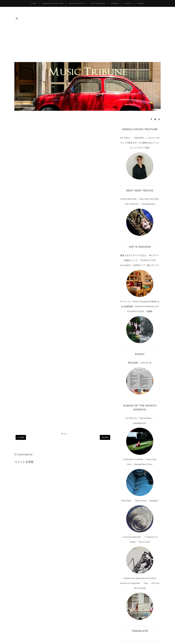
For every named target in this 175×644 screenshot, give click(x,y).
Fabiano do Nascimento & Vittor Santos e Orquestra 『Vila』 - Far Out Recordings (140, 583)
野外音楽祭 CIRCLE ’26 (140, 363)
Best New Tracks (77, 3)
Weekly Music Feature (53, 3)
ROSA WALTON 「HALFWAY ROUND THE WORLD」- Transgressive (140, 201)
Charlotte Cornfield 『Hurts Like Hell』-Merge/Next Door (140, 462)
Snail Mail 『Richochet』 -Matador (140, 501)
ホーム (64, 434)
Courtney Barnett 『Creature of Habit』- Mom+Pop (140, 539)
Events (128, 3)
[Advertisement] (87, 42)
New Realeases (98, 3)
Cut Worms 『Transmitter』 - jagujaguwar (140, 421)
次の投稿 (21, 437)
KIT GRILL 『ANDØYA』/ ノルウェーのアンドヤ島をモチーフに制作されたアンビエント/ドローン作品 (140, 143)
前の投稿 (105, 437)
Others (140, 3)
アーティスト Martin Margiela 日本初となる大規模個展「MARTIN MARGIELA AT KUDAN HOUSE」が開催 (140, 306)
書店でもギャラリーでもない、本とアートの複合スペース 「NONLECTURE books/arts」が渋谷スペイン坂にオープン (140, 260)
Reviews (115, 3)
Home (34, 3)
